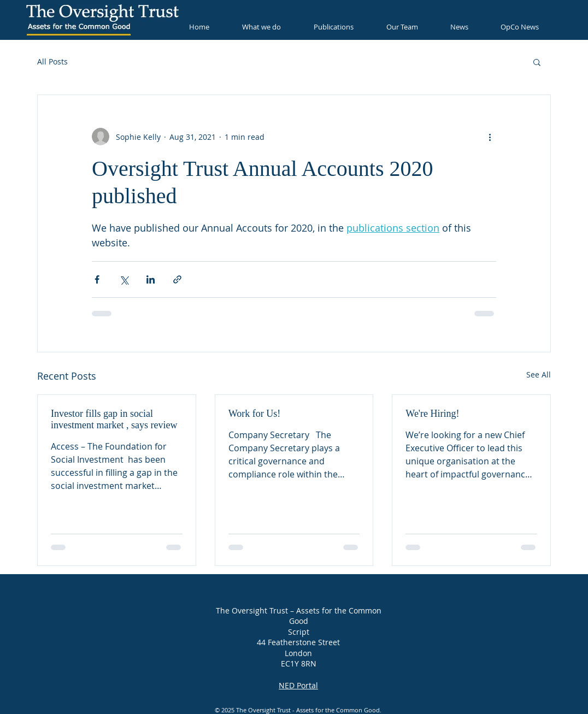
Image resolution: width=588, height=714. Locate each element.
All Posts (52, 61)
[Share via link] (177, 279)
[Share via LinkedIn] (151, 279)
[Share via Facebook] (97, 279)
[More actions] (490, 137)
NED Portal (298, 685)
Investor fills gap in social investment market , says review (114, 419)
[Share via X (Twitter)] (124, 279)
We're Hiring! (432, 414)
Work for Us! (255, 414)
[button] (537, 62)
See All (539, 374)
